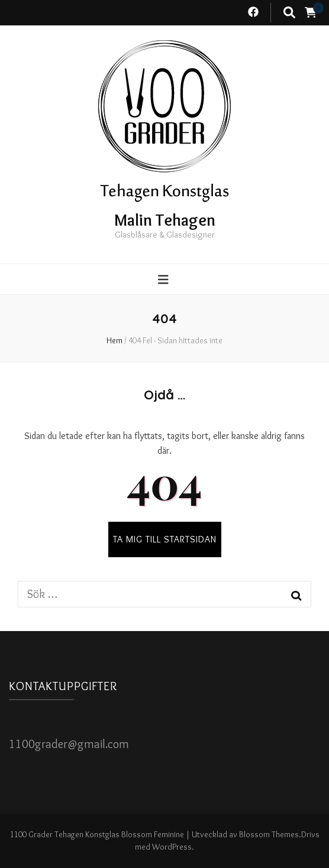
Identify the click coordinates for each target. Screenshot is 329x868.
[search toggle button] (289, 13)
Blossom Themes (269, 834)
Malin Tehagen (165, 220)
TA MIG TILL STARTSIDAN (165, 539)
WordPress (172, 847)
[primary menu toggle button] (165, 280)
